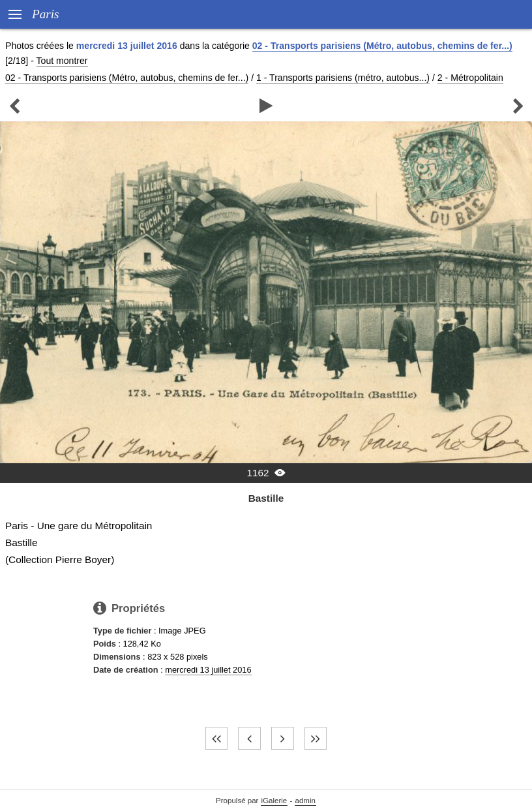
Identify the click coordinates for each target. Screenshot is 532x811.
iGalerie (274, 801)
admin (305, 801)
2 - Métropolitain (470, 78)
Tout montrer (62, 61)
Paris (46, 14)
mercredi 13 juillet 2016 (208, 670)
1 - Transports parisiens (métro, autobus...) (343, 78)
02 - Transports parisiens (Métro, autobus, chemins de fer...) (382, 46)
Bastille (266, 498)
